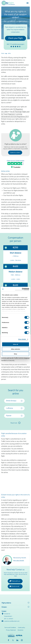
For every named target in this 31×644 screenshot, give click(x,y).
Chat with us (15, 581)
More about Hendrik (19, 561)
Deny (15, 354)
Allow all (15, 344)
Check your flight (15, 38)
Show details (22, 339)
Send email (14, 587)
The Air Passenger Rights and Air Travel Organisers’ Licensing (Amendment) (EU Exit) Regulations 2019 (15, 114)
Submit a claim (15, 153)
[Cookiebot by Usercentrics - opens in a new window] (22, 289)
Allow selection (15, 349)
